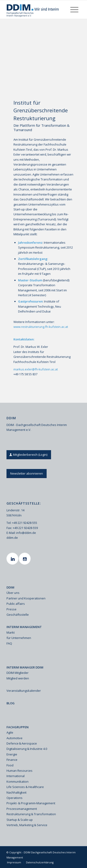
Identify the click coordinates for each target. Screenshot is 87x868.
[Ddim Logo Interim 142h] (36, 10)
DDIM (10, 587)
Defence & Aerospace (22, 743)
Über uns (13, 593)
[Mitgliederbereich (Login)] (29, 455)
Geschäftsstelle (18, 615)
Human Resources (19, 771)
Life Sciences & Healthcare (25, 787)
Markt (11, 632)
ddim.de (12, 538)
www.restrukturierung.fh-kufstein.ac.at (41, 327)
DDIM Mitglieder (18, 673)
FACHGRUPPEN (18, 727)
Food (10, 765)
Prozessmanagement (22, 809)
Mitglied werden (18, 678)
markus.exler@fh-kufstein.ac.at (36, 369)
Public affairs (16, 604)
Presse (11, 609)
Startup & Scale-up (20, 820)
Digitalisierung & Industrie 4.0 (27, 749)
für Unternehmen (19, 638)
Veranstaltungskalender (24, 691)
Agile (10, 732)
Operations (14, 798)
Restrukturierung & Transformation (31, 814)
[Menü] (74, 10)
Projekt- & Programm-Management (31, 803)
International (16, 776)
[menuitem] (74, 10)
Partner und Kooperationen (26, 598)
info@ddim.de (26, 533)
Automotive (14, 738)
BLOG (11, 703)
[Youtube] (25, 559)
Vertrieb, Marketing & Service (27, 825)
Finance (12, 760)
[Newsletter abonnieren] (27, 474)
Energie (12, 754)
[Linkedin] (13, 559)
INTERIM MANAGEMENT (24, 627)
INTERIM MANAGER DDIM (25, 667)
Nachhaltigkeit (16, 792)
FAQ (9, 643)
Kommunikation (18, 782)
